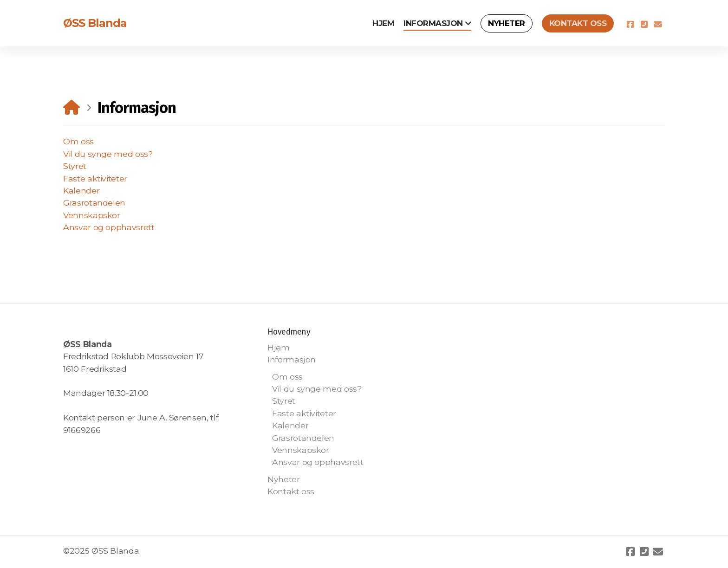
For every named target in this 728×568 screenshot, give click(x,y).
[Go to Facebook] (630, 25)
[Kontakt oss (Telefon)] (644, 25)
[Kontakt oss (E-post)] (658, 25)
